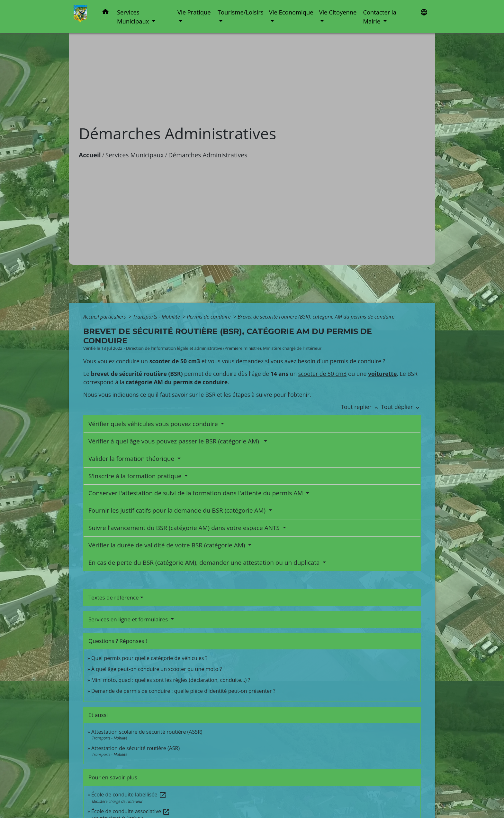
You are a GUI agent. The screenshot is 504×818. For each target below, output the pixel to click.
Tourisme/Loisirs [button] (240, 12)
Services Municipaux (135, 155)
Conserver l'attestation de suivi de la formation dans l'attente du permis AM (196, 493)
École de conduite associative (131, 811)
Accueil (90, 155)
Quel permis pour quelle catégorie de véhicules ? (149, 658)
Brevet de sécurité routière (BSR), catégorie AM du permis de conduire (316, 317)
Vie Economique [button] (291, 12)
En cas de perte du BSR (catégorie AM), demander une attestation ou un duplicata (205, 562)
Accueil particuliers (105, 317)
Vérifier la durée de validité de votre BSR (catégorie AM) (167, 545)
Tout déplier (401, 407)
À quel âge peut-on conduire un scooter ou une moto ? (157, 669)
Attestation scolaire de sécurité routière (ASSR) (147, 732)
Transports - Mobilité (157, 317)
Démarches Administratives (208, 155)
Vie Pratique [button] (194, 12)
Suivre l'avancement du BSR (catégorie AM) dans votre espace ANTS (185, 528)
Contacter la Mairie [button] (380, 17)
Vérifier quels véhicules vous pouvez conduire (154, 424)
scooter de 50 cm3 (323, 374)
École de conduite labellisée (129, 795)
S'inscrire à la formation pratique (136, 476)
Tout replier (361, 407)
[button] (105, 13)
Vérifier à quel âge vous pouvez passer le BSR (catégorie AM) (175, 441)
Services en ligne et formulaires (129, 619)
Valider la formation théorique (132, 459)
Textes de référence (114, 597)
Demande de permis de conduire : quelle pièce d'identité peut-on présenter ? (183, 691)
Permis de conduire (209, 317)
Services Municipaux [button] (134, 17)
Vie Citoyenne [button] (338, 12)
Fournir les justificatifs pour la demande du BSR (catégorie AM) (178, 510)
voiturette (382, 374)
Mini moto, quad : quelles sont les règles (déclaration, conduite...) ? (171, 680)
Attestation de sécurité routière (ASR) (135, 748)
